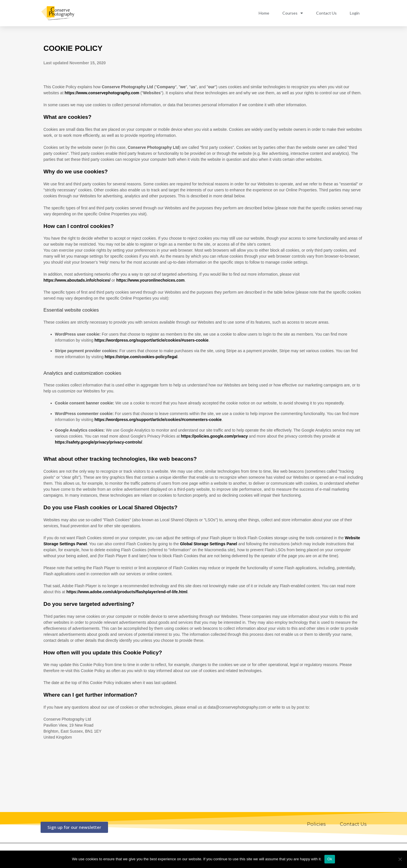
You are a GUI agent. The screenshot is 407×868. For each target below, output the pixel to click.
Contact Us (326, 13)
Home (264, 13)
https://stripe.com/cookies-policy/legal (141, 357)
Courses (293, 13)
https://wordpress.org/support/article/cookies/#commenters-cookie (158, 420)
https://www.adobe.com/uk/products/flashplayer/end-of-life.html (127, 592)
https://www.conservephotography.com (102, 93)
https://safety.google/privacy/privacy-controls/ (98, 442)
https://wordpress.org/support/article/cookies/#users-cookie (152, 340)
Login (355, 13)
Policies (316, 824)
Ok (330, 859)
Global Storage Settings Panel (209, 544)
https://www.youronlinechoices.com (150, 280)
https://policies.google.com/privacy (214, 436)
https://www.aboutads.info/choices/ (77, 280)
